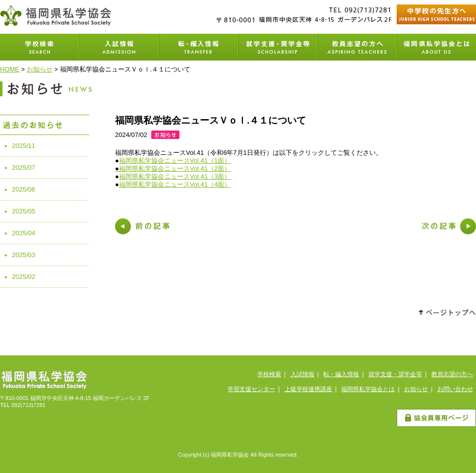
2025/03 (24, 255)
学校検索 (40, 47)
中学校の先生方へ (436, 14)
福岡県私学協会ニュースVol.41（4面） (175, 184)
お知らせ (40, 69)
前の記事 (142, 226)
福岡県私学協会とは (436, 47)
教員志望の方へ (357, 47)
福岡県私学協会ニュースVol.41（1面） (175, 161)
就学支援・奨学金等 (278, 47)
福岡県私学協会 (56, 15)
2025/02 (24, 277)
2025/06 (24, 189)
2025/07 (24, 168)
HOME (10, 69)
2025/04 (24, 233)
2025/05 (24, 211)
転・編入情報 (341, 374)
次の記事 (449, 226)
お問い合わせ (455, 389)
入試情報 (119, 47)
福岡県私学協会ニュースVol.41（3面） (175, 176)
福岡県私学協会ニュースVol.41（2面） (175, 169)
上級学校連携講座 (308, 389)
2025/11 (24, 146)
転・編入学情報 (198, 47)
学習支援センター (251, 389)
